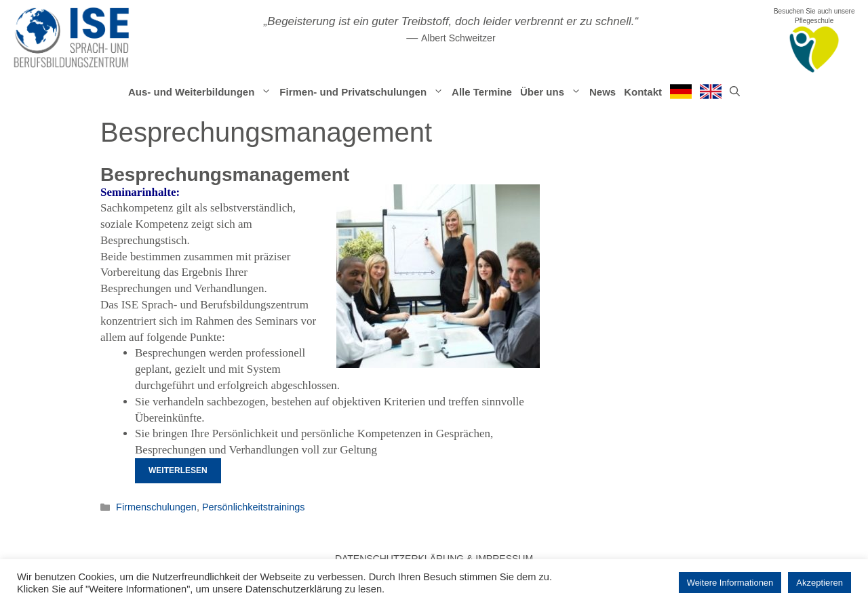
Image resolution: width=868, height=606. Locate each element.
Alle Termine (482, 92)
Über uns (553, 92)
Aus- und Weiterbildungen (202, 92)
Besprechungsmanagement (225, 175)
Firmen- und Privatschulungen (363, 92)
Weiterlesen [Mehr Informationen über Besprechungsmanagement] (178, 470)
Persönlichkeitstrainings (254, 507)
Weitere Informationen (730, 583)
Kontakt (643, 92)
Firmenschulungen (156, 507)
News (603, 92)
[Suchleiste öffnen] (735, 92)
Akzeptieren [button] (820, 583)
